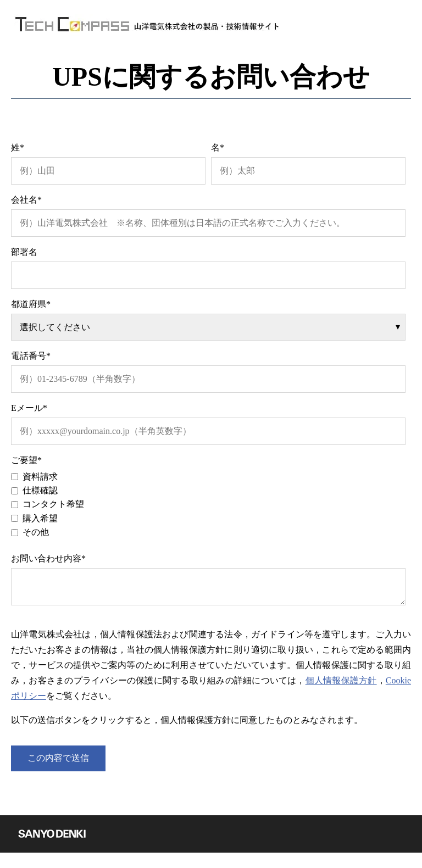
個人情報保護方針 (341, 680)
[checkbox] (208, 505)
